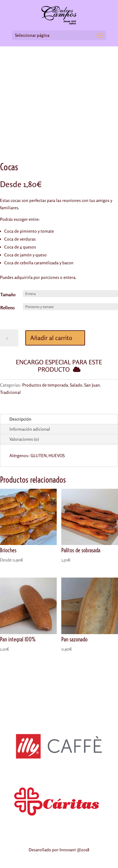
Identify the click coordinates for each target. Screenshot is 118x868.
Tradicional (10, 392)
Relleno (7, 308)
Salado (76, 385)
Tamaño (8, 295)
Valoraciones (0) (24, 439)
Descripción (20, 419)
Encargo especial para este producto (59, 366)
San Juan (92, 385)
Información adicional (30, 429)
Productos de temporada (45, 385)
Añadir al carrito (51, 338)
